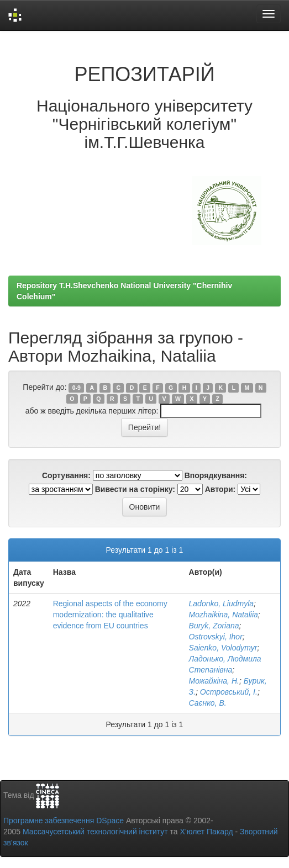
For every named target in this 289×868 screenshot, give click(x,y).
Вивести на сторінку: (135, 489)
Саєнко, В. (208, 703)
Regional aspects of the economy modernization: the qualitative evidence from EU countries (110, 615)
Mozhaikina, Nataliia (224, 615)
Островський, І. (229, 692)
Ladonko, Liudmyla (222, 604)
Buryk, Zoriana (214, 626)
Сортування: (66, 475)
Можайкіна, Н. (214, 681)
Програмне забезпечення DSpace (64, 821)
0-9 (77, 388)
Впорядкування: (216, 475)
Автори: (220, 489)
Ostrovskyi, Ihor (216, 637)
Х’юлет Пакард (207, 832)
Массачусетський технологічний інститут (95, 832)
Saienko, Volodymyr (223, 648)
